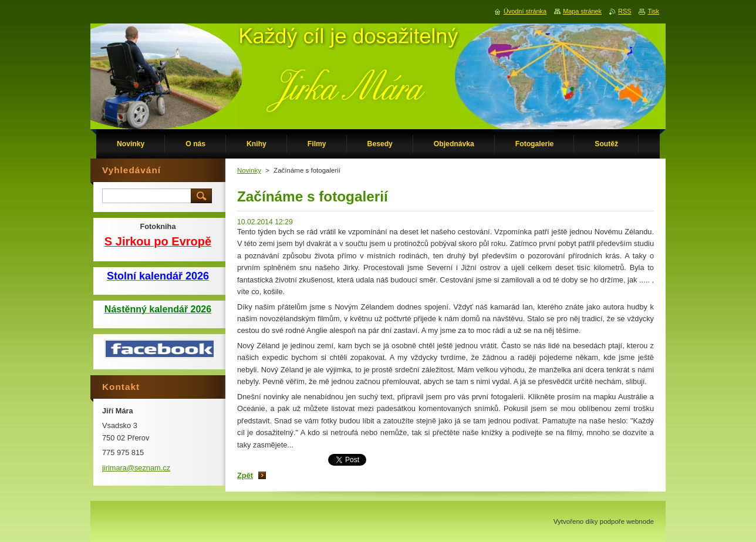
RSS (625, 11)
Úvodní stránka (525, 11)
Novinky (249, 170)
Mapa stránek (582, 11)
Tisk (653, 11)
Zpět (245, 475)
